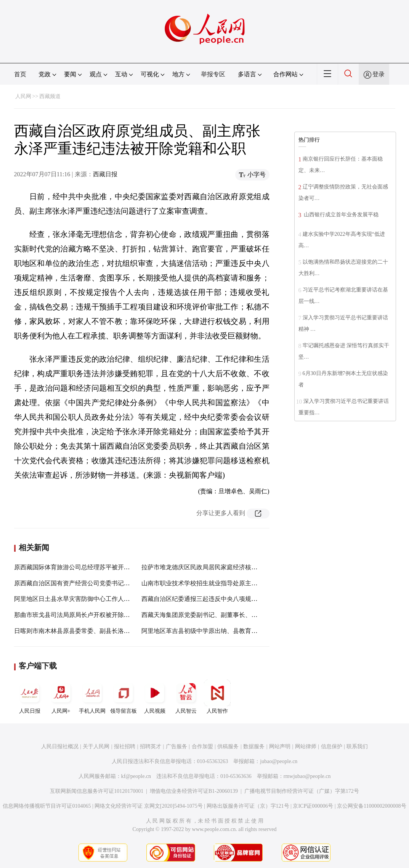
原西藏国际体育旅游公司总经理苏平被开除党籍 (78, 567)
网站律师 (306, 746)
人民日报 (30, 697)
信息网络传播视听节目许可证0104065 (47, 806)
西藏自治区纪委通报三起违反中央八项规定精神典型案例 (218, 599)
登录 (379, 74)
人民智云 (186, 697)
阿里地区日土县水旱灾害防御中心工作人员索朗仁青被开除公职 (99, 599)
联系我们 (357, 746)
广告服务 (176, 746)
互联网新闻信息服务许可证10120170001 (97, 791)
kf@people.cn (136, 776)
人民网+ (61, 697)
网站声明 (280, 746)
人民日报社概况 (60, 746)
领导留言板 (124, 697)
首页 (20, 74)
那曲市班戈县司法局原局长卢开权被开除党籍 (75, 615)
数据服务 (254, 746)
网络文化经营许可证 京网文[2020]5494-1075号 (149, 806)
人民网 (23, 96)
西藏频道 (50, 96)
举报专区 (213, 74)
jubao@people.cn (279, 761)
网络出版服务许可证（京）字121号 (248, 806)
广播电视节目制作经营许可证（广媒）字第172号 (302, 791)
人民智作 (217, 697)
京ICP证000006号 (313, 806)
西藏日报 (105, 174)
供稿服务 (228, 746)
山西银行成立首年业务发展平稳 (341, 215)
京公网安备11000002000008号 (371, 806)
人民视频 (155, 697)
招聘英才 (151, 746)
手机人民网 (92, 697)
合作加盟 (202, 746)
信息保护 (332, 746)
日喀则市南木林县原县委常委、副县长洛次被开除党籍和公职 (96, 631)
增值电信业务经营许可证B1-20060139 (194, 791)
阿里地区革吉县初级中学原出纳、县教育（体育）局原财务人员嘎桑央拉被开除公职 (254, 631)
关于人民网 (96, 746)
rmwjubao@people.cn (307, 776)
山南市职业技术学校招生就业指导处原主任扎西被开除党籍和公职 (230, 583)
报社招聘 (125, 746)
